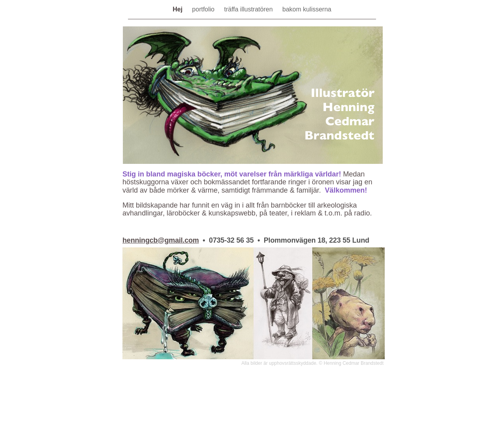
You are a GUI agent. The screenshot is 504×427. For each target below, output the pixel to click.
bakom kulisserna (307, 9)
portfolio (204, 9)
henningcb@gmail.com (161, 240)
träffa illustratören (249, 9)
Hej (179, 9)
